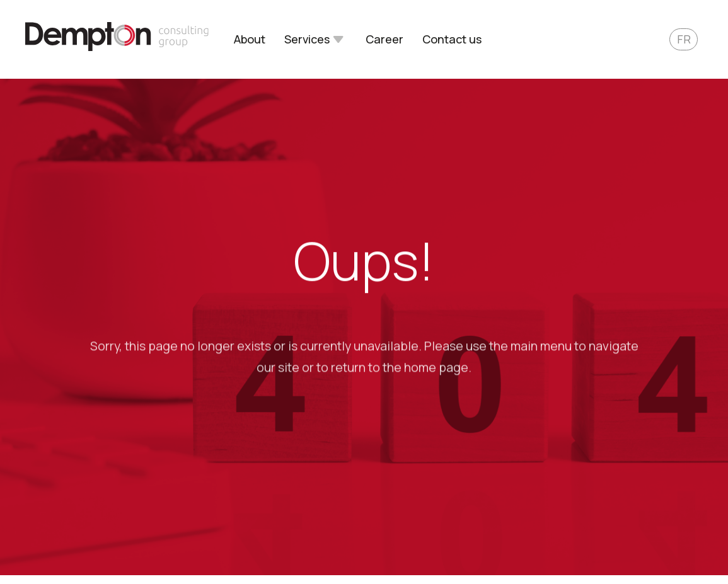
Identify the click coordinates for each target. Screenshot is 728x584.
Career (384, 40)
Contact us (452, 40)
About (250, 40)
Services (307, 40)
